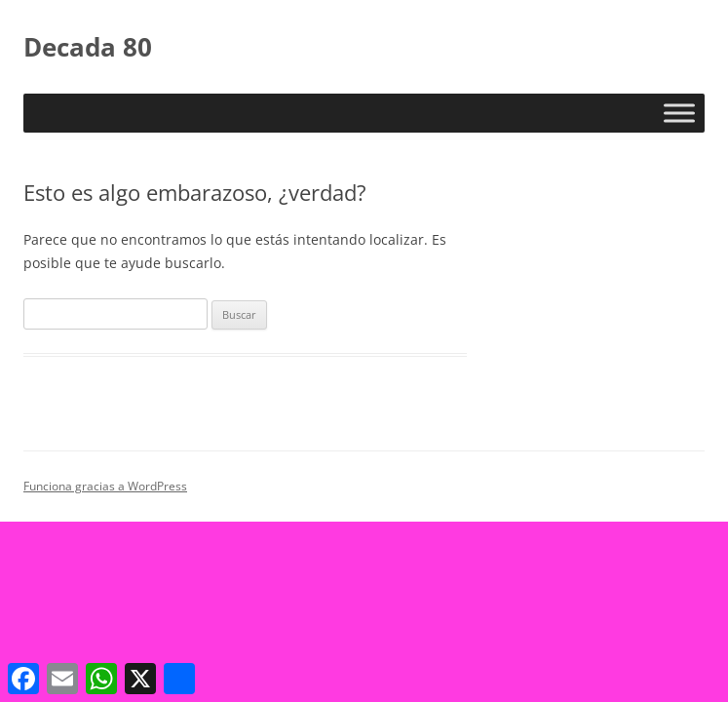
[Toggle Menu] (679, 113)
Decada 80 (88, 47)
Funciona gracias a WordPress (105, 486)
